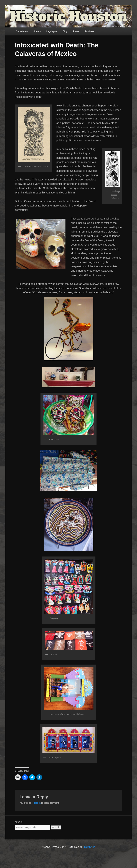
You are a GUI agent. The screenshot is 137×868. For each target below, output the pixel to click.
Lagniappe (52, 31)
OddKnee (90, 847)
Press (76, 31)
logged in (36, 803)
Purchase (89, 31)
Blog (65, 31)
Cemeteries (22, 31)
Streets (37, 31)
